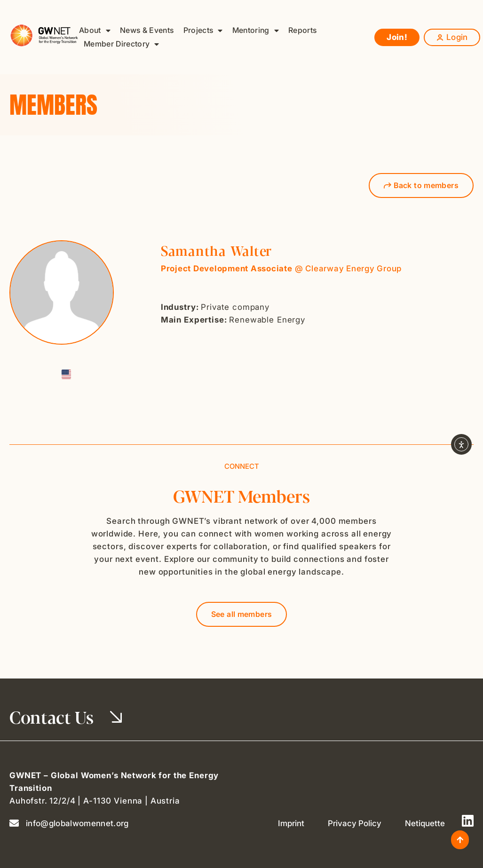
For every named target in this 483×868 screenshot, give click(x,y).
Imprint (291, 823)
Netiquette (425, 823)
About (95, 30)
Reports (302, 30)
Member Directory (122, 44)
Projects (203, 30)
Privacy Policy (355, 823)
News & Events (147, 30)
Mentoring (256, 30)
